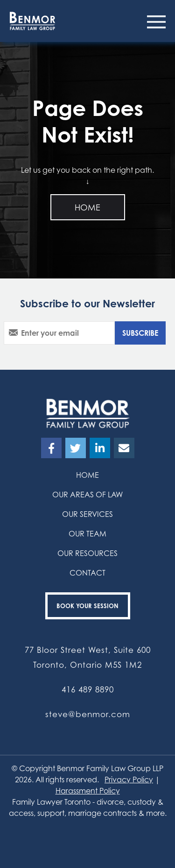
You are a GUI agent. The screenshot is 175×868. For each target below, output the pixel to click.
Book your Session (87, 606)
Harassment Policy (88, 791)
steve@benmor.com (88, 714)
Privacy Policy (129, 780)
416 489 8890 (88, 689)
